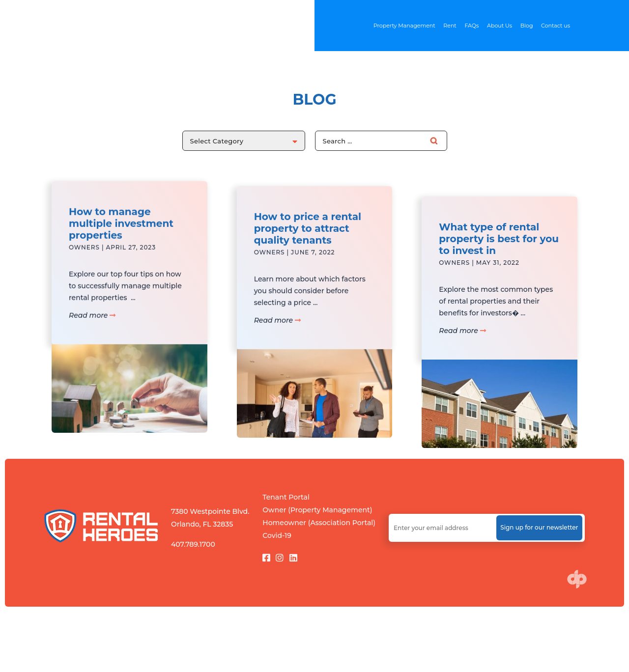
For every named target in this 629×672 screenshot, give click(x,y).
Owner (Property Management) (317, 510)
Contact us (556, 26)
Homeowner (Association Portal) (319, 523)
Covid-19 (277, 535)
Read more (92, 327)
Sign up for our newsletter (539, 528)
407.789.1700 (193, 544)
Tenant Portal (286, 497)
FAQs (472, 26)
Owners (84, 259)
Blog (527, 26)
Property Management (404, 26)
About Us (500, 26)
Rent (450, 26)
